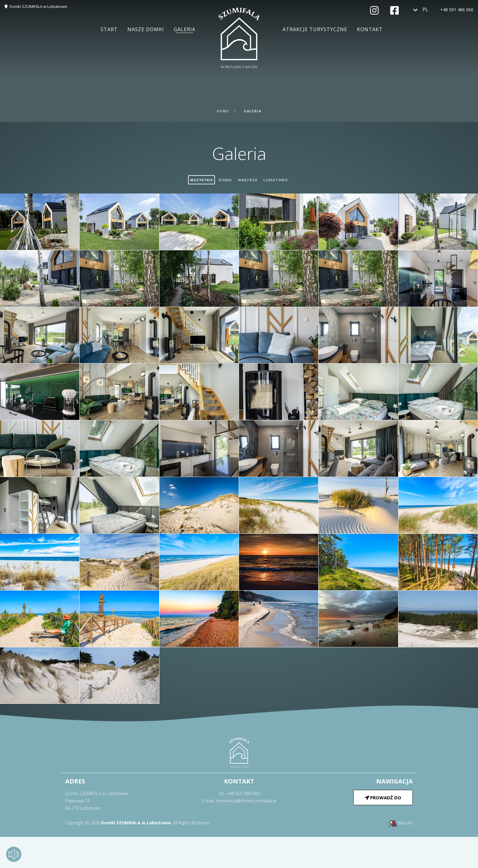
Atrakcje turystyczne (315, 29)
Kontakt (370, 29)
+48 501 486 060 (457, 10)
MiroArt (400, 823)
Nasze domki (146, 29)
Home (223, 111)
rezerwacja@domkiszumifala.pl (246, 801)
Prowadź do (383, 797)
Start (109, 29)
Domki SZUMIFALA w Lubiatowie (38, 6)
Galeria (185, 29)
